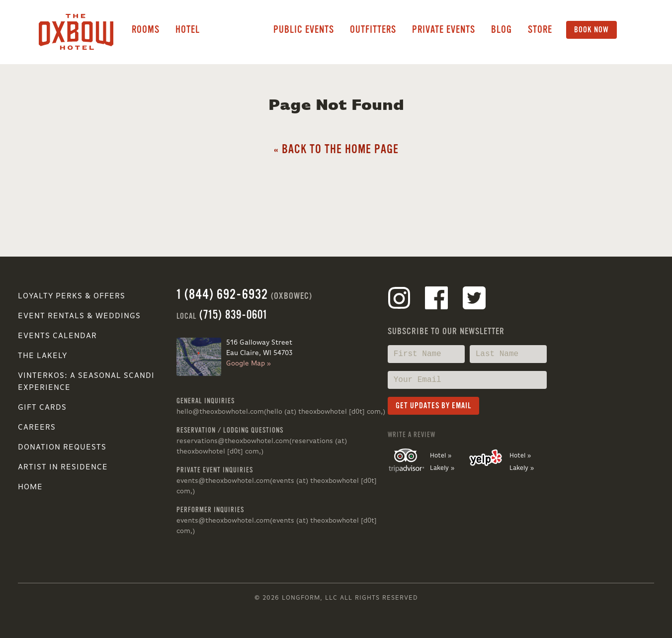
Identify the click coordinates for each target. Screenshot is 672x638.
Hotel (188, 30)
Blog (502, 30)
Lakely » (442, 468)
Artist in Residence (63, 467)
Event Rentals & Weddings (79, 316)
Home (30, 487)
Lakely (237, 30)
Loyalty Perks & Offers (72, 296)
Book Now (591, 30)
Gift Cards (42, 408)
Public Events (304, 30)
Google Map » (249, 364)
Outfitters (373, 30)
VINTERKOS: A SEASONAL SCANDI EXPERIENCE (86, 382)
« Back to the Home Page (336, 149)
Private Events (444, 30)
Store (540, 30)
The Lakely (42, 356)
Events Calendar (57, 336)
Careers (37, 428)
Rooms (146, 30)
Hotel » (441, 456)
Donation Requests (62, 448)
